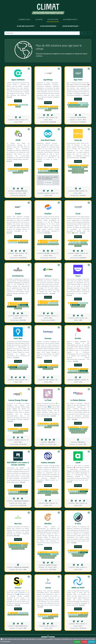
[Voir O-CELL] (89, 513)
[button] (26, 26)
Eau (78, 554)
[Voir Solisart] (29, 577)
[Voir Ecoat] (89, 203)
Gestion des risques (78, 556)
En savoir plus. (6, 641)
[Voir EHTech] (59, 265)
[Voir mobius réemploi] (59, 452)
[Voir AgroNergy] (59, 69)
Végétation (26, 307)
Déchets (78, 431)
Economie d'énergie (18, 173)
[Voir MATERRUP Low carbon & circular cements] (29, 452)
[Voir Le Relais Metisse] (89, 389)
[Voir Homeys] (59, 327)
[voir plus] (9, 97)
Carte (88, 33)
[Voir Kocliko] (89, 327)
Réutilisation (47, 493)
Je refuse (84, 642)
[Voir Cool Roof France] (59, 129)
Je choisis (91, 642)
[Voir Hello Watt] (29, 327)
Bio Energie (48, 110)
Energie (56, 108)
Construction (47, 173)
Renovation (75, 173)
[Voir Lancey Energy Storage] (29, 389)
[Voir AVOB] (29, 129)
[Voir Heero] (89, 265)
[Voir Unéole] (59, 577)
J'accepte (77, 642)
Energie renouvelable (53, 244)
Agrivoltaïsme (18, 308)
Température (55, 173)
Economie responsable (74, 171)
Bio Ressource (84, 107)
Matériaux (77, 107)
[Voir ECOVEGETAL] (29, 265)
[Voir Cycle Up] (89, 129)
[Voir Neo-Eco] (29, 513)
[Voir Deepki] (29, 203)
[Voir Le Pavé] (59, 389)
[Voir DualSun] (59, 203)
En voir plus (48, 183)
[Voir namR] (89, 452)
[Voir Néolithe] (59, 513)
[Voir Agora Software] (29, 69)
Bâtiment (18, 107)
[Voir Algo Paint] (89, 69)
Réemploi (81, 173)
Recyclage (75, 169)
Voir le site (18, 101)
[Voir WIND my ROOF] (89, 577)
